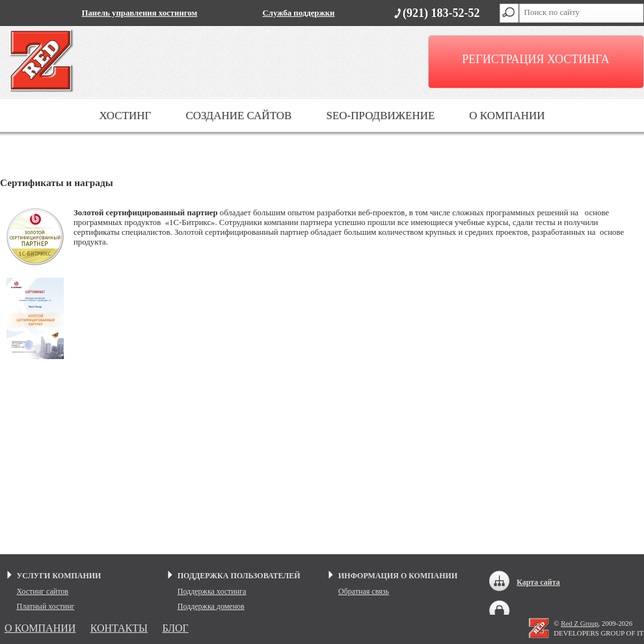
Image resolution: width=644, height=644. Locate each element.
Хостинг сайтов (43, 591)
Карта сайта (538, 582)
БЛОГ (175, 628)
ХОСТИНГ (125, 115)
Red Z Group (579, 623)
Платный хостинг (46, 606)
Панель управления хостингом (140, 13)
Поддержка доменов (211, 606)
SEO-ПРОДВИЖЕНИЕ (380, 115)
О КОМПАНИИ (507, 115)
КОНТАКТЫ (119, 628)
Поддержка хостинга (212, 591)
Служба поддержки (299, 13)
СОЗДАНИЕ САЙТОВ (238, 115)
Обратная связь (364, 591)
